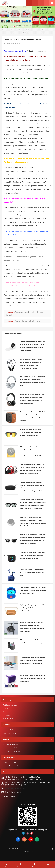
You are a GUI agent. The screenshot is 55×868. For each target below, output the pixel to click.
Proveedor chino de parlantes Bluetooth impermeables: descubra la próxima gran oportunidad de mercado (33, 555)
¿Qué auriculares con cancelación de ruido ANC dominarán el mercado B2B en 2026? (33, 573)
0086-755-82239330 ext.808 (15, 788)
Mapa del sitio (13, 830)
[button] (17, 26)
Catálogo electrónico (10, 730)
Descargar (7, 715)
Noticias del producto (23, 30)
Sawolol (14, 796)
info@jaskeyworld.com (13, 792)
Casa (5, 30)
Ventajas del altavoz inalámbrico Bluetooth (28, 321)
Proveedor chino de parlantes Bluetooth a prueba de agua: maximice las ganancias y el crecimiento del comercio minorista (33, 416)
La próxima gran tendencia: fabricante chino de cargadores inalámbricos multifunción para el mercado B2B (32, 660)
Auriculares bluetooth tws (15, 51)
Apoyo (5, 712)
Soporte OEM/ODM (9, 762)
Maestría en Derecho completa (36, 830)
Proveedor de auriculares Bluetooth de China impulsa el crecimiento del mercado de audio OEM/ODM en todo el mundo (32, 381)
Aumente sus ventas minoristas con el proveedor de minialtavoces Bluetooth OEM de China (32, 678)
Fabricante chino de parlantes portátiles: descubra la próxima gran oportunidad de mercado (32, 643)
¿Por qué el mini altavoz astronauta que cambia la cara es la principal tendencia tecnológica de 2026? (33, 590)
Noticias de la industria (11, 748)
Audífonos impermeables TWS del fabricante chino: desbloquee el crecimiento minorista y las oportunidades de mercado (31, 364)
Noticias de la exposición (12, 751)
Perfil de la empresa (10, 705)
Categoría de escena (10, 733)
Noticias (12, 30)
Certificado (7, 708)
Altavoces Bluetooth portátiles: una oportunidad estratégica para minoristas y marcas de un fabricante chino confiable (32, 627)
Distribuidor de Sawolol (11, 766)
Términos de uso (9, 719)
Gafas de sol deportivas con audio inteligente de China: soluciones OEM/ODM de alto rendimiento (31, 432)
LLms (22, 830)
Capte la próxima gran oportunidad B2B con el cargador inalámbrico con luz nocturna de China (33, 608)
